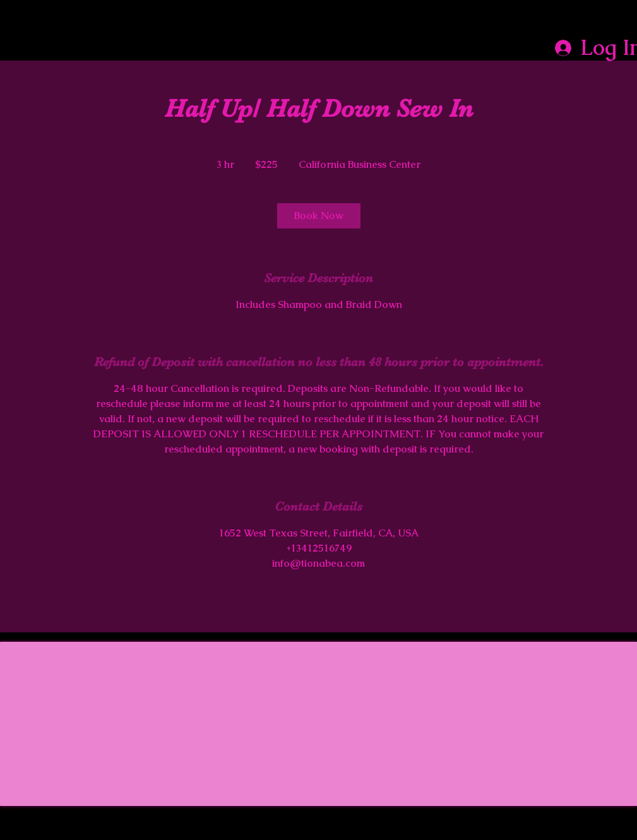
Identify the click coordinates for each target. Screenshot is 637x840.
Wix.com (581, 835)
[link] (319, 216)
